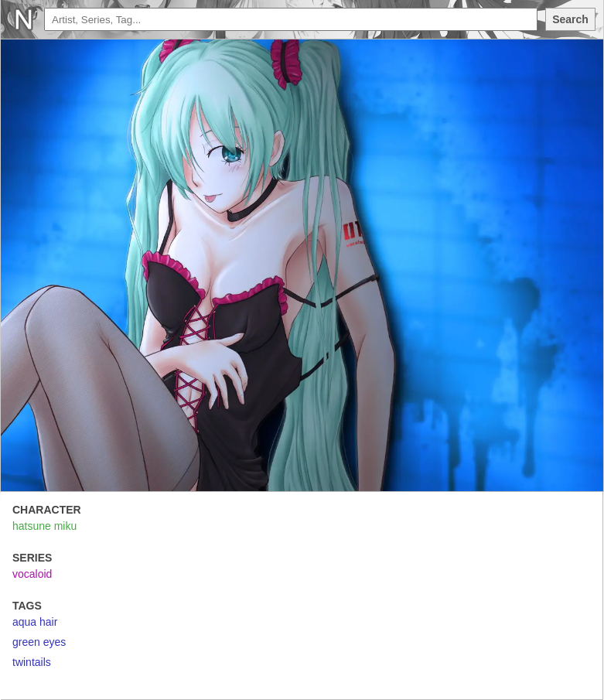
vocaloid (32, 574)
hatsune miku (44, 526)
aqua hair (35, 622)
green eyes (39, 642)
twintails (32, 662)
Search (570, 19)
